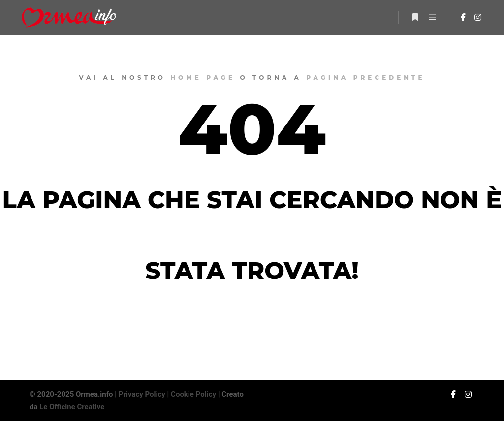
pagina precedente (365, 77)
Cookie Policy (193, 394)
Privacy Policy (142, 394)
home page (203, 77)
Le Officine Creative (72, 407)
